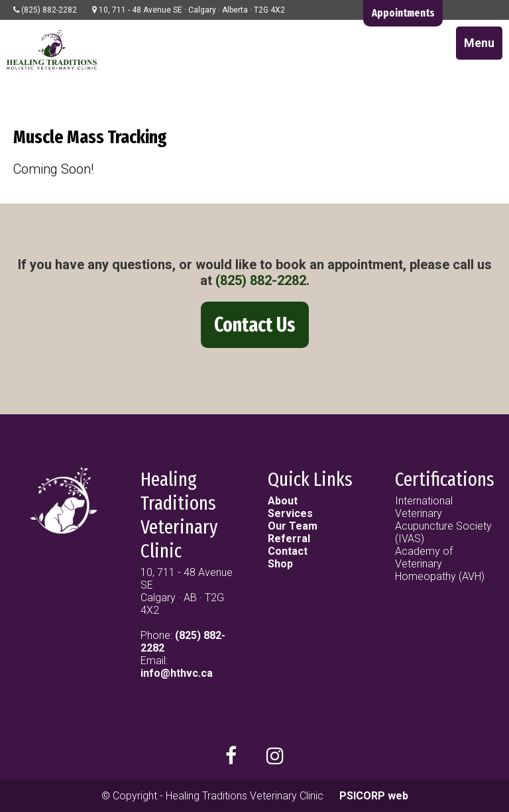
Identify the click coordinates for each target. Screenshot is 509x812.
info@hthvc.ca (177, 673)
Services (290, 513)
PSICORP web (374, 796)
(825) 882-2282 (261, 280)
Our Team (293, 526)
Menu (479, 43)
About (283, 501)
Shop (280, 564)
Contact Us (255, 325)
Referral (289, 539)
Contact (288, 551)
